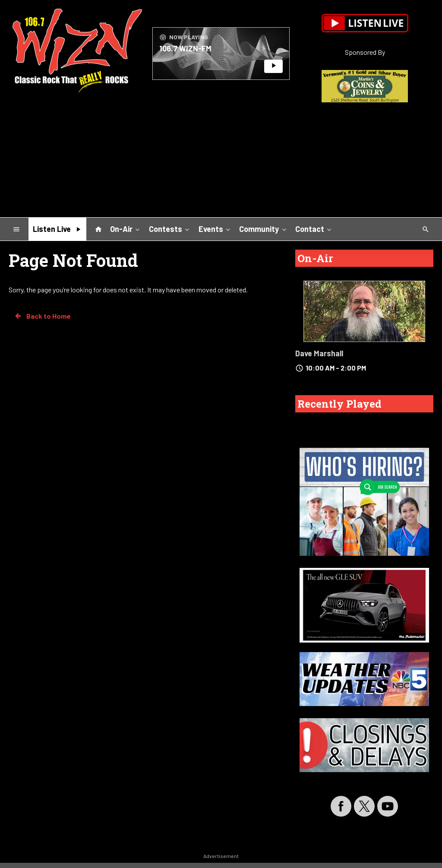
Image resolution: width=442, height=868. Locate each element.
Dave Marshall (319, 353)
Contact (314, 228)
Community (263, 228)
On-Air (126, 228)
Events (215, 228)
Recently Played (339, 404)
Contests (170, 228)
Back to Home (42, 316)
